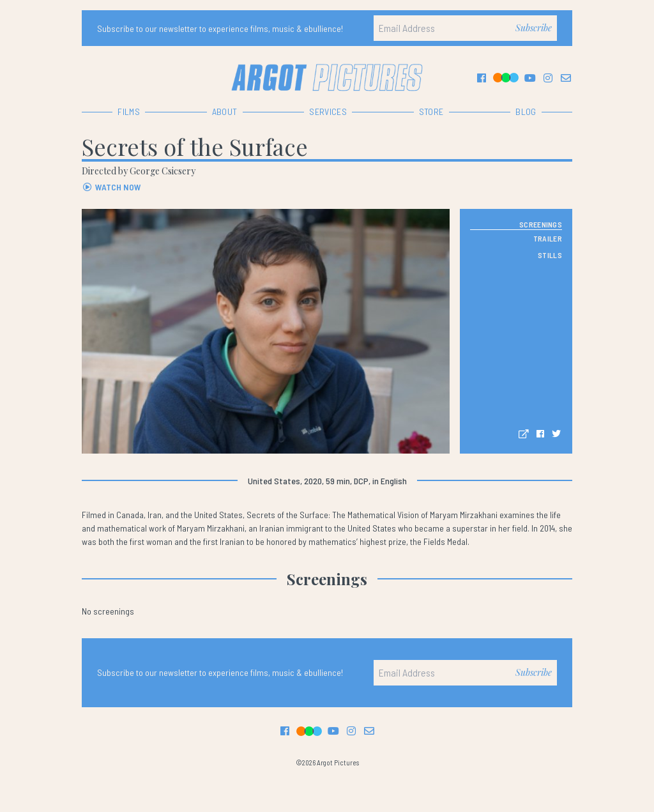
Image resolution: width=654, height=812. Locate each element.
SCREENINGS (541, 224)
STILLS (550, 255)
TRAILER (548, 238)
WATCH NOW (111, 187)
